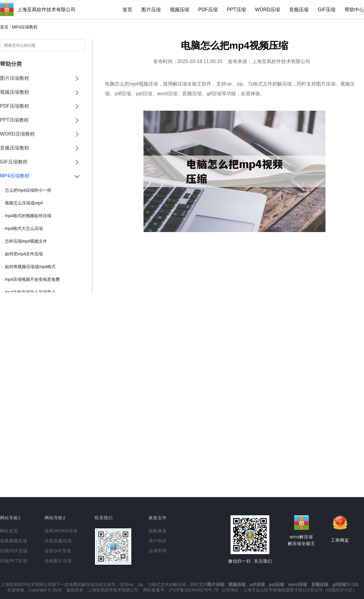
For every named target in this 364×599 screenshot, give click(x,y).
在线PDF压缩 (14, 551)
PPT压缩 (236, 10)
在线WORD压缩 (61, 531)
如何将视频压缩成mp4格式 (30, 267)
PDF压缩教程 (15, 106)
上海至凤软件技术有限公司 (46, 10)
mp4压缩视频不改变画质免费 (32, 279)
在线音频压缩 (58, 541)
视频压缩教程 (15, 92)
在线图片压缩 (58, 561)
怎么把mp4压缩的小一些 (28, 190)
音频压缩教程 (15, 148)
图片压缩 (151, 10)
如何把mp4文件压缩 (24, 254)
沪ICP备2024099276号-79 (193, 590)
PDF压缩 (208, 10)
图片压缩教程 (15, 78)
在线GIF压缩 (58, 551)
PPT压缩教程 (14, 120)
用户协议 (158, 541)
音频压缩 (299, 10)
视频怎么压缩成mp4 (24, 203)
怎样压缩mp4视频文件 (26, 241)
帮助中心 (354, 10)
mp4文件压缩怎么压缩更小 (30, 292)
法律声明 (158, 551)
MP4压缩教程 (25, 27)
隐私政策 (158, 531)
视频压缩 (180, 10)
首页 (127, 10)
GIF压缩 (327, 10)
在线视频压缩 (14, 541)
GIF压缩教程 (14, 162)
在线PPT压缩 (14, 561)
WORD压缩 (268, 10)
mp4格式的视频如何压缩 (28, 216)
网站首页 (9, 531)
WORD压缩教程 (17, 134)
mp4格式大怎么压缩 (24, 228)
